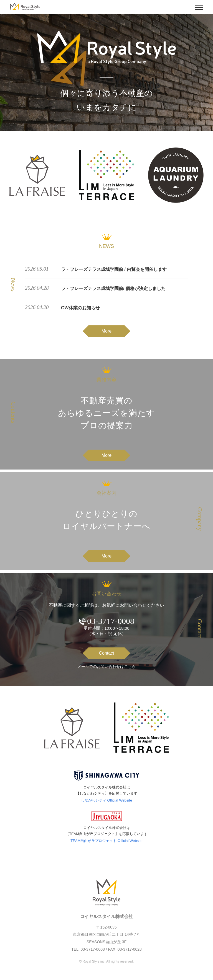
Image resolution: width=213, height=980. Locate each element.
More (106, 331)
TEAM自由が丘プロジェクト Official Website (106, 841)
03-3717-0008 (111, 621)
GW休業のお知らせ (80, 308)
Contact (106, 653)
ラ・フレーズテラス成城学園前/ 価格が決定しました (113, 288)
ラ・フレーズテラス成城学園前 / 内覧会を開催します (114, 269)
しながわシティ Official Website (106, 800)
